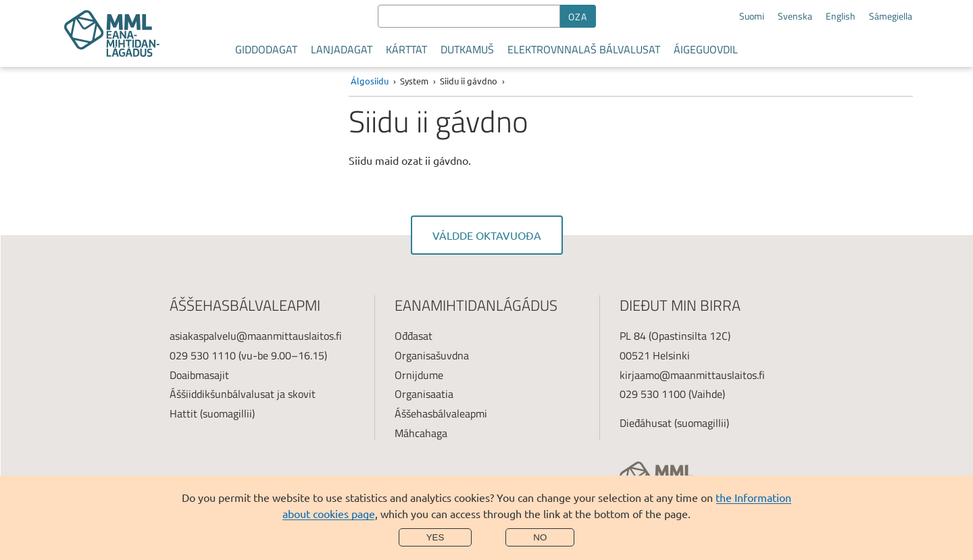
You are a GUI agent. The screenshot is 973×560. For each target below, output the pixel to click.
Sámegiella (891, 16)
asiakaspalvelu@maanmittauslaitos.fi (256, 336)
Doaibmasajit (199, 375)
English (841, 16)
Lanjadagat (342, 49)
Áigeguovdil (706, 49)
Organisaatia (424, 394)
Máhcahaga (421, 433)
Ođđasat (414, 336)
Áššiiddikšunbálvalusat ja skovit (243, 394)
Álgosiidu (370, 81)
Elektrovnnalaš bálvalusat (584, 49)
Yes (435, 537)
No (540, 537)
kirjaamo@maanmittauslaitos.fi (692, 375)
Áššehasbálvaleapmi (441, 413)
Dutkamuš (467, 49)
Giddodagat (266, 49)
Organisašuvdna (432, 355)
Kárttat (406, 49)
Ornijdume (419, 375)
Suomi (752, 16)
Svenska (795, 16)
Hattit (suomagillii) (212, 413)
